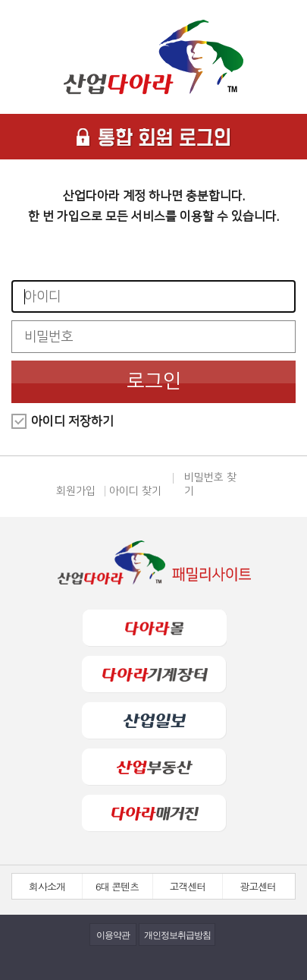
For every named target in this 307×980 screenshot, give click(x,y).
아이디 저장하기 (72, 421)
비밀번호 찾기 (210, 484)
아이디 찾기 (135, 491)
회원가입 (76, 491)
